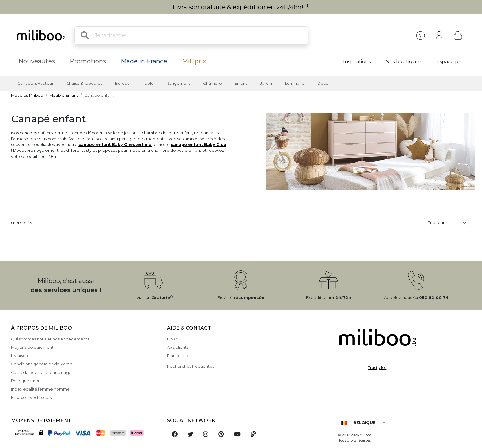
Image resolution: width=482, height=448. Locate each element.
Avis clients (178, 347)
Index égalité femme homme (40, 389)
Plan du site (178, 356)
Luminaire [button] (295, 83)
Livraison (20, 356)
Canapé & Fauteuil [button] (36, 83)
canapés (28, 133)
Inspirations (357, 62)
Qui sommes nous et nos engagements (50, 339)
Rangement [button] (178, 83)
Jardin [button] (266, 83)
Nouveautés (37, 61)
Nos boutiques (403, 62)
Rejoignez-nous (27, 381)
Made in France (144, 61)
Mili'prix (194, 61)
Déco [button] (323, 83)
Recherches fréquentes (191, 366)
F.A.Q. (173, 339)
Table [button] (148, 83)
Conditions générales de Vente (42, 364)
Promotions (88, 61)
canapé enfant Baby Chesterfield (115, 145)
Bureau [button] (122, 83)
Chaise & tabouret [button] (84, 83)
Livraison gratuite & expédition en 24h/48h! (241, 7)
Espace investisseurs (31, 397)
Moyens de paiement (32, 347)
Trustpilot (377, 368)
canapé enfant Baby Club (198, 145)
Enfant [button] (241, 83)
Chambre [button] (213, 83)
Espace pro (450, 62)
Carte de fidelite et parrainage (41, 373)
